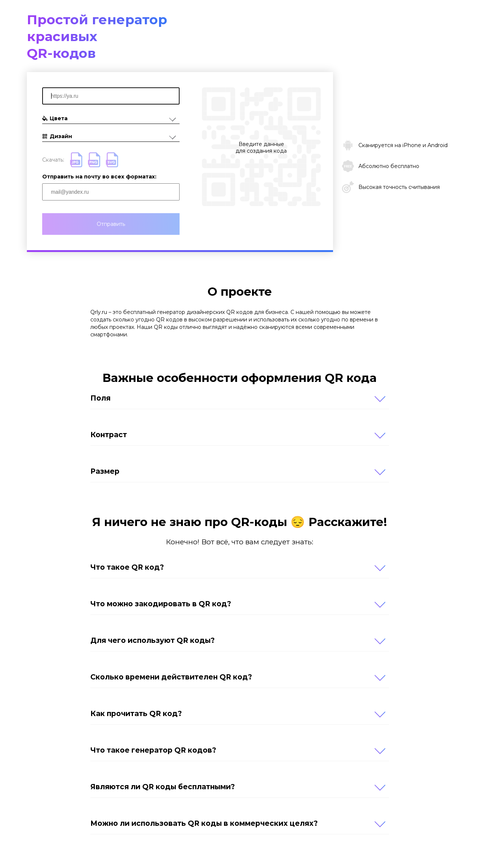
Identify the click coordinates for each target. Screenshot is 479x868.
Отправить (111, 224)
